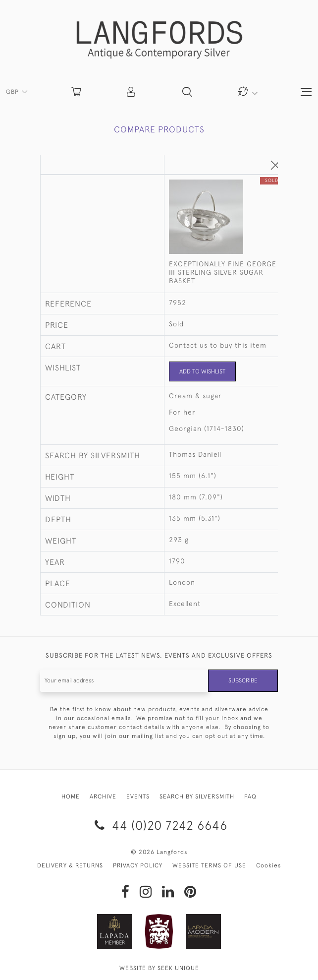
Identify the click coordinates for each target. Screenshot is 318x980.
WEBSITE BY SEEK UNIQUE (159, 968)
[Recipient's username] (124, 681)
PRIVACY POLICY (138, 865)
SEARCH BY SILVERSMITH (197, 796)
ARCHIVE (103, 796)
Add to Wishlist (202, 371)
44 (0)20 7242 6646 (159, 825)
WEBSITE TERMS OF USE (209, 865)
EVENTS (138, 796)
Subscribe (243, 680)
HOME (71, 796)
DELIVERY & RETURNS (70, 865)
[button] (132, 92)
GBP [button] (13, 92)
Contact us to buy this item (218, 345)
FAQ (250, 796)
